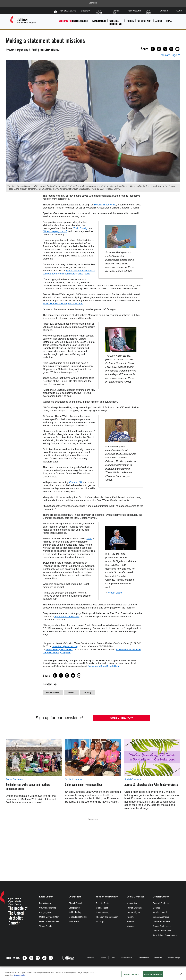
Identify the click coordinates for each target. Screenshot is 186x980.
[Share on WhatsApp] (165, 49)
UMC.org (164, 11)
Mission (71, 692)
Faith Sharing (75, 912)
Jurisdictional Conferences (165, 935)
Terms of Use (143, 958)
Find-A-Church (99, 12)
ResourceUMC (134, 11)
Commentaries (80, 21)
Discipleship (74, 908)
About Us (158, 958)
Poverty (130, 921)
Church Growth (76, 903)
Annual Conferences (162, 926)
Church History (103, 912)
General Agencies (161, 917)
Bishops (156, 908)
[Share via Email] (177, 49)
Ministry (87, 692)
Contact (103, 958)
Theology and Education (107, 917)
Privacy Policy (126, 958)
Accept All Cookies (153, 974)
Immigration (99, 21)
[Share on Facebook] (153, 49)
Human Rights (133, 912)
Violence (131, 926)
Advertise (90, 958)
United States (53, 692)
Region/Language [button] (68, 11)
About (159, 22)
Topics (130, 22)
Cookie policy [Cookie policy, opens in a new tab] (20, 975)
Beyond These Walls (105, 205)
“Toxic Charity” (81, 228)
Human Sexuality (135, 908)
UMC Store (149, 12)
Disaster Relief (103, 903)
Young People (46, 926)
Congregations (46, 912)
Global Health (102, 908)
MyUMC (179, 11)
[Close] (181, 974)
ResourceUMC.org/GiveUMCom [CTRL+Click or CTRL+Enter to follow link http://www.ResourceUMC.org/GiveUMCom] (103, 666)
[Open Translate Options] (170, 55)
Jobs (113, 958)
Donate (170, 22)
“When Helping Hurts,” (55, 231)
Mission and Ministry (107, 897)
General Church (161, 897)
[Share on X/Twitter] (159, 49)
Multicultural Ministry (78, 917)
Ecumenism (74, 921)
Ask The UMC (116, 12)
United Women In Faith (50, 921)
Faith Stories (45, 903)
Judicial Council (160, 912)
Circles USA (76, 482)
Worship (100, 921)
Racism (130, 917)
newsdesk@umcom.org (65, 646)
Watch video (115, 593)
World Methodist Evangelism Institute (63, 304)
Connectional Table (161, 921)
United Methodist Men (49, 917)
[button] (25, 958)
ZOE (89, 539)
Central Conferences (162, 931)
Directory (86, 11)
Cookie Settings (174, 958)
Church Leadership (48, 908)
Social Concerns (14, 779)
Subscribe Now (122, 718)
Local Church (46, 897)
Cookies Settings (131, 974)
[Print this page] (171, 49)
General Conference (116, 22)
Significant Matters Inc (66, 617)
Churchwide (145, 22)
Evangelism (75, 897)
